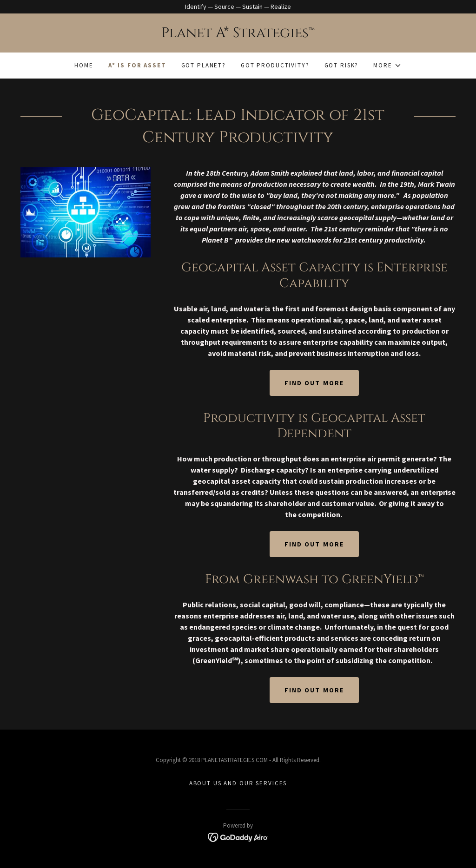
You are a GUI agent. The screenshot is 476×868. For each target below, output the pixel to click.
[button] (387, 66)
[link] (238, 35)
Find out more (314, 383)
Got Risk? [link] (342, 65)
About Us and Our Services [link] (238, 783)
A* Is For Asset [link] (137, 65)
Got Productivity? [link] (275, 65)
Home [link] (84, 65)
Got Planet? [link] (204, 65)
